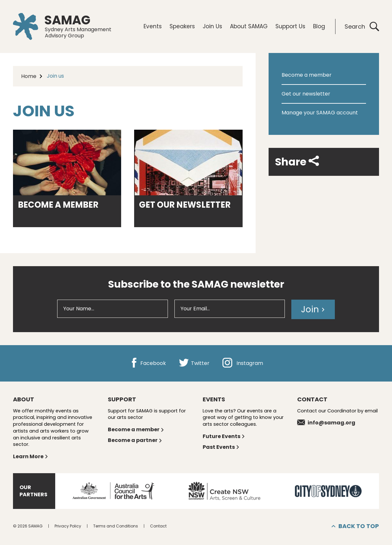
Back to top (355, 526)
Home (29, 76)
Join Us (212, 26)
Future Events (224, 436)
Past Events (221, 447)
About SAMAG (249, 26)
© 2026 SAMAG (28, 526)
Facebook (148, 363)
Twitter (194, 363)
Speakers (182, 26)
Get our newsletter (306, 94)
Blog (319, 26)
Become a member (307, 75)
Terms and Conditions (116, 526)
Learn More (31, 456)
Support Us (290, 26)
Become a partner (135, 440)
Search (362, 26)
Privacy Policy (68, 526)
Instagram (243, 363)
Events (153, 26)
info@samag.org (326, 423)
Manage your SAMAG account (320, 113)
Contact (158, 526)
